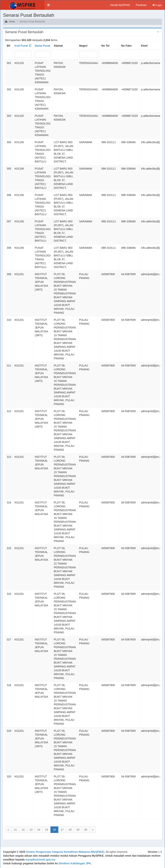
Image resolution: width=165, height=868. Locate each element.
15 (47, 830)
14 (39, 830)
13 (31, 830)
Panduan (141, 5)
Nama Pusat (43, 46)
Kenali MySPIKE (120, 5)
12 (23, 830)
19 (78, 830)
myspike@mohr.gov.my (40, 860)
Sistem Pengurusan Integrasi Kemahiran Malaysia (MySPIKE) (65, 852)
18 (70, 830)
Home (10, 22)
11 (15, 830)
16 (54, 830)
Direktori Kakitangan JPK (75, 863)
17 (62, 830)
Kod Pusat (21, 46)
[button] (49, 5)
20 (86, 830)
